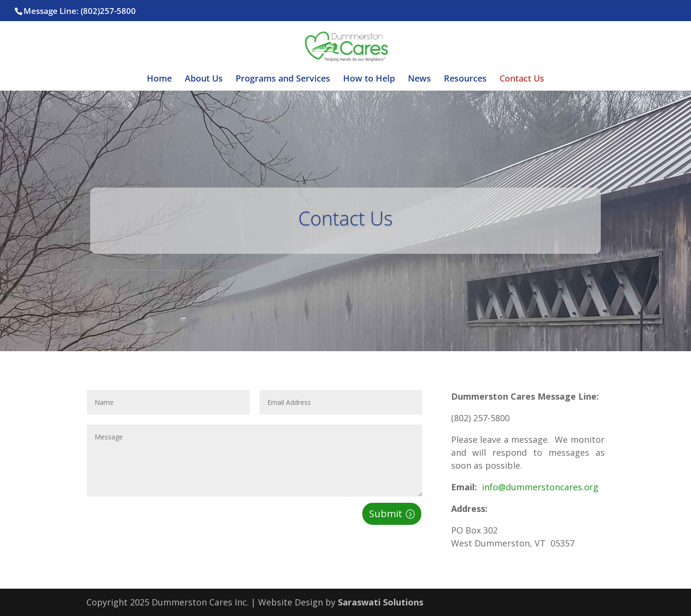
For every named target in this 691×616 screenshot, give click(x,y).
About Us (204, 79)
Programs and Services (283, 79)
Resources (465, 79)
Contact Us (522, 79)
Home (159, 79)
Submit (386, 514)
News (419, 79)
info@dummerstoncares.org (539, 487)
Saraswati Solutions (381, 602)
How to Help (369, 79)
